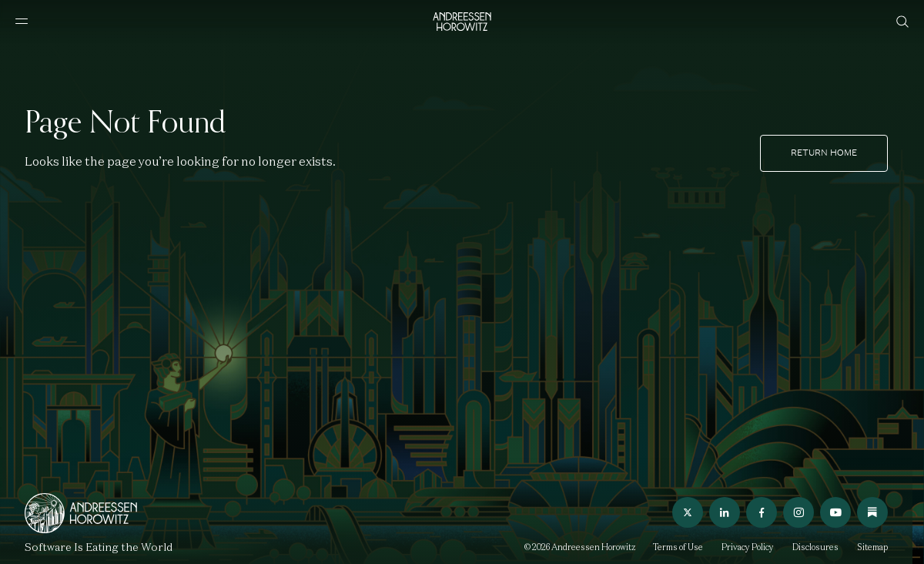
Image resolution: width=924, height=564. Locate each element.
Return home (824, 153)
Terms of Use (678, 547)
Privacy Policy (748, 547)
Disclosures (815, 547)
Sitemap (872, 547)
